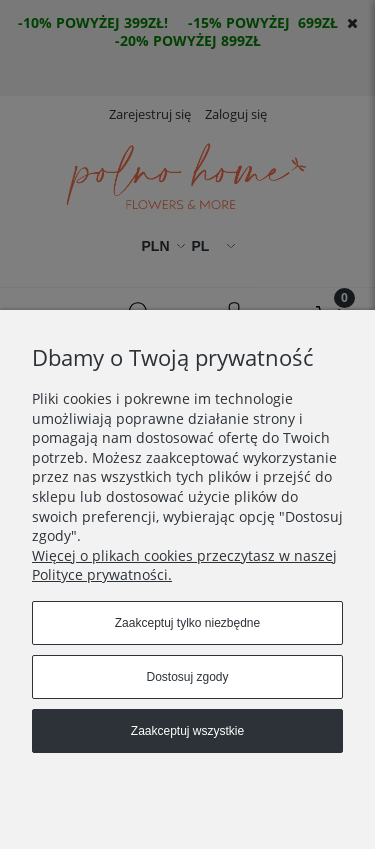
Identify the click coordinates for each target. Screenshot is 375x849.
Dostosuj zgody (187, 677)
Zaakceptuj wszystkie (187, 731)
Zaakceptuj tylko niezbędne (187, 623)
